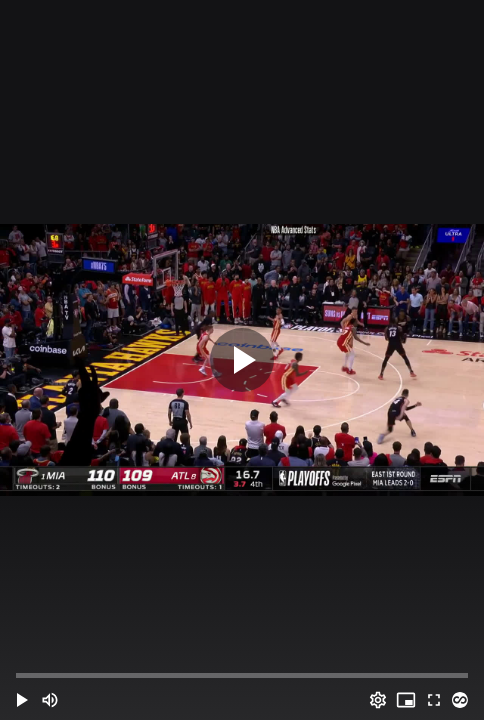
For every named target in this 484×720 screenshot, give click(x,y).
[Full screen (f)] (434, 700)
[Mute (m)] (50, 700)
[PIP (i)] (406, 700)
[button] (22, 700)
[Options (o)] (378, 700)
